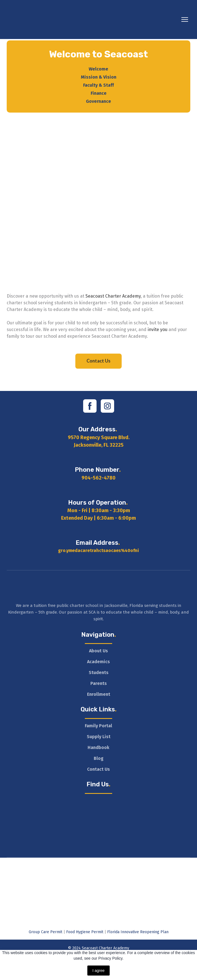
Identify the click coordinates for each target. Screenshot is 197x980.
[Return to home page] (59, 20)
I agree (98, 971)
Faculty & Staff (98, 85)
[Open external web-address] (98, 866)
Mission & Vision (99, 77)
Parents (99, 683)
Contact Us (98, 769)
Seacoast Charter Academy (113, 296)
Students (99, 673)
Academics (98, 662)
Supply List (99, 737)
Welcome (98, 69)
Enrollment (99, 694)
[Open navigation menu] (185, 20)
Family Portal (98, 726)
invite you (158, 329)
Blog (99, 758)
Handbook (98, 747)
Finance (99, 93)
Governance (98, 101)
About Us (98, 651)
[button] (98, 361)
